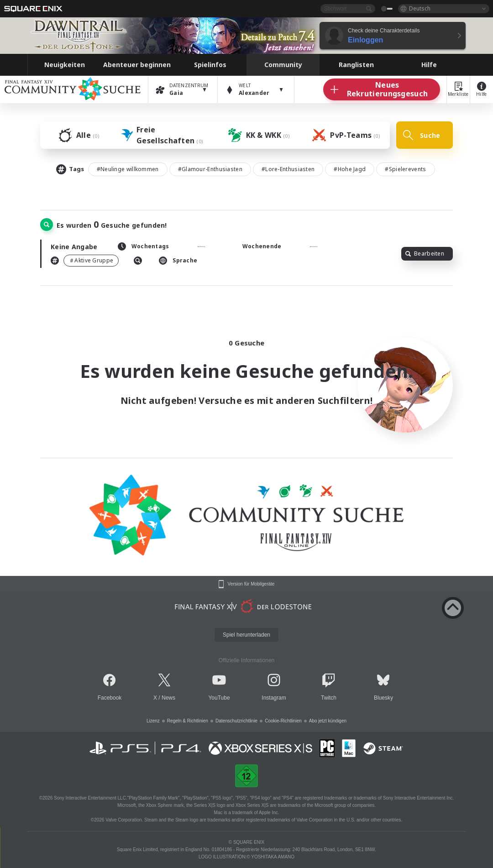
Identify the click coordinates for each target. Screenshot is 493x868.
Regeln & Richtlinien (188, 721)
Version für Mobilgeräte (251, 584)
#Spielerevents (405, 169)
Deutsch (420, 8)
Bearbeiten (425, 254)
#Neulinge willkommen (128, 169)
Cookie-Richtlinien (283, 721)
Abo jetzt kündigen (328, 721)
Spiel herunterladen (246, 635)
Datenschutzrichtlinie (236, 721)
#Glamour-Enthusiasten (210, 169)
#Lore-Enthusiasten (288, 169)
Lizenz (153, 721)
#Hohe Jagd (350, 169)
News (168, 698)
